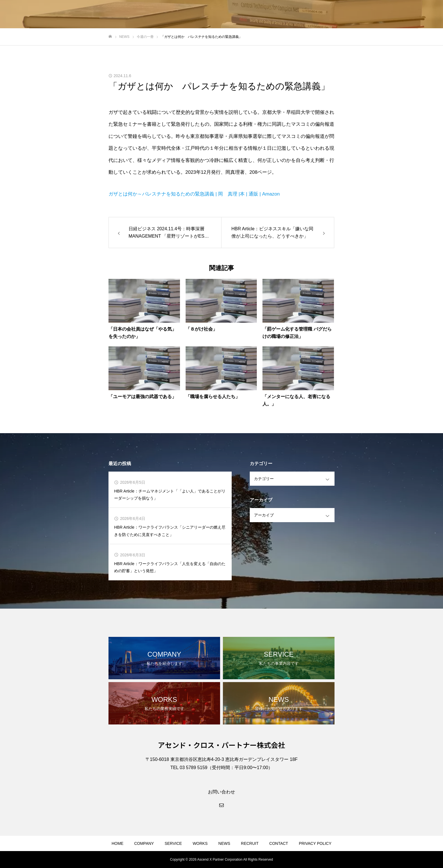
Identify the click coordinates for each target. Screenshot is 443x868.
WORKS (200, 843)
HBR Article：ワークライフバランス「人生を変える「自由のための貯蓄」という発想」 (170, 567)
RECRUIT (250, 843)
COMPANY (144, 843)
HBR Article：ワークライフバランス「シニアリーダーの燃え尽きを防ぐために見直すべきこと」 (170, 531)
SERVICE (173, 843)
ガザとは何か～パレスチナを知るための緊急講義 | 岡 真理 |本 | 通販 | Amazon (194, 194)
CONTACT (279, 843)
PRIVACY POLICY (315, 843)
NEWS (224, 843)
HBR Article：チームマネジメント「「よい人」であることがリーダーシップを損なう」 (170, 495)
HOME (118, 843)
